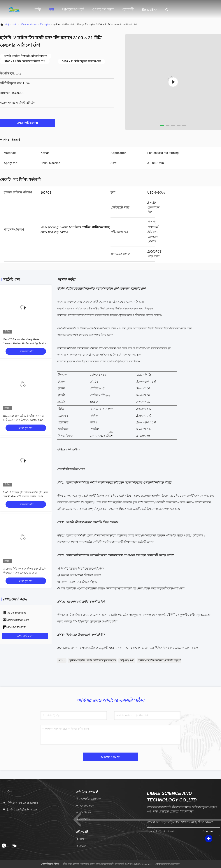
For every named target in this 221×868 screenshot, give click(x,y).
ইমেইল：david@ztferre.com (20, 810)
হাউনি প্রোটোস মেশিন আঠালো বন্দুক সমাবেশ (92, 660)
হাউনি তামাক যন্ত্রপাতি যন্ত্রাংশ (35, 24)
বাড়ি (38, 9)
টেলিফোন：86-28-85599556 (20, 803)
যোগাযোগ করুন (103, 9)
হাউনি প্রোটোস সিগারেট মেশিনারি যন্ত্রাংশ (159, 660)
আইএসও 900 (127, 660)
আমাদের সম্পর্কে (73, 9)
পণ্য (51, 9)
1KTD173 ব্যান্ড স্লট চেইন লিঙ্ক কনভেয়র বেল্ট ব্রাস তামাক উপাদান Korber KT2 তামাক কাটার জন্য (23, 420)
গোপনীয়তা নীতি (50, 864)
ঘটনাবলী (128, 9)
